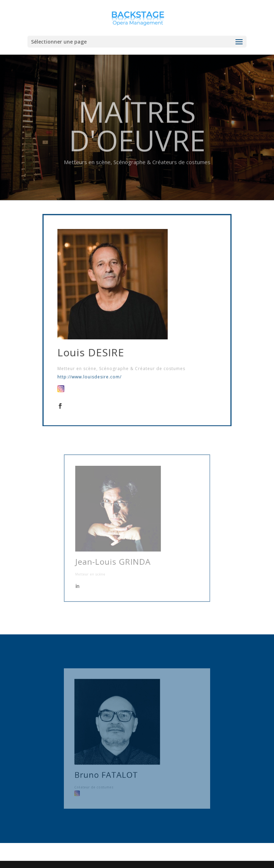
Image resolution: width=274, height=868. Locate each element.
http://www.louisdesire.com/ (95, 370)
